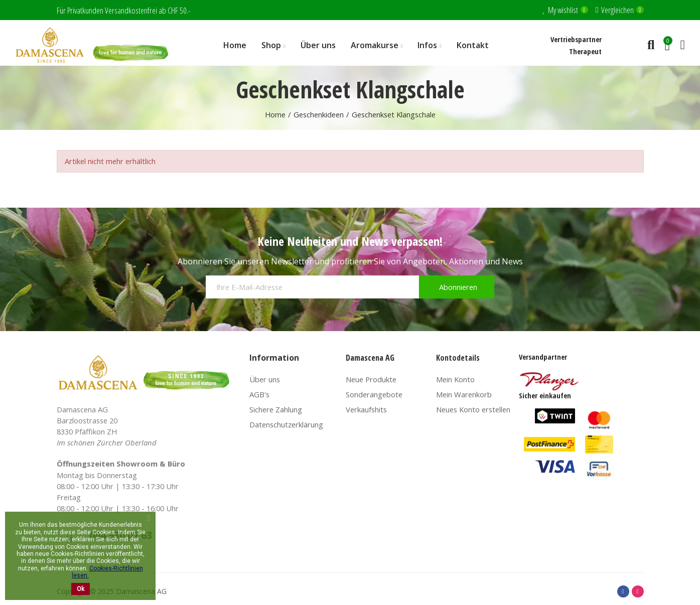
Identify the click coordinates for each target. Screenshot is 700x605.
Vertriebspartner (576, 39)
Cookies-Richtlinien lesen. (107, 572)
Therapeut (585, 51)
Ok (81, 589)
